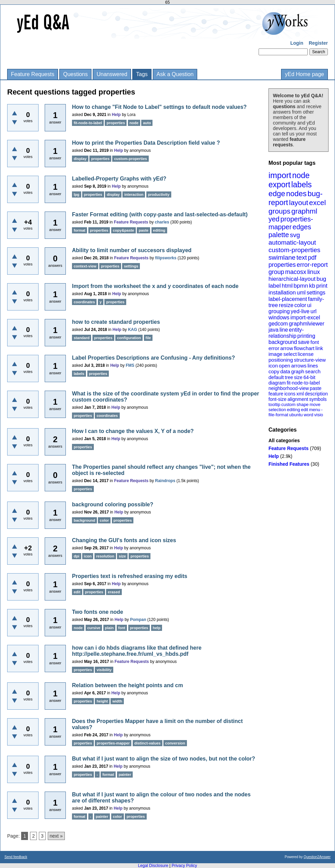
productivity (159, 194)
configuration (129, 338)
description (316, 394)
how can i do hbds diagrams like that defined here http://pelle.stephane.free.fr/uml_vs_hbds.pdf (137, 651)
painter (125, 775)
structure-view (310, 360)
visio (319, 415)
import (280, 175)
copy (274, 371)
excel (317, 202)
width (117, 701)
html (287, 286)
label (275, 286)
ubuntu (296, 415)
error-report (312, 265)
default (276, 377)
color (300, 305)
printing (306, 336)
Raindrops (165, 481)
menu (315, 410)
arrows (299, 366)
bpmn (301, 286)
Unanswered (112, 74)
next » (56, 836)
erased (114, 592)
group (276, 272)
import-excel (305, 317)
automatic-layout (292, 242)
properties (282, 265)
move (315, 404)
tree (289, 377)
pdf (312, 258)
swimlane (282, 257)
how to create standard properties (116, 322)
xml (300, 394)
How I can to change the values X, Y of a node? (133, 431)
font (315, 342)
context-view (85, 266)
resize (286, 305)
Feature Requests (33, 74)
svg (295, 235)
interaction (134, 194)
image (275, 354)
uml (301, 293)
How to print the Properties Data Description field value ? (146, 143)
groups (279, 211)
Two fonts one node (98, 612)
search (313, 371)
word (308, 415)
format (79, 230)
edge (277, 194)
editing (293, 410)
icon (273, 366)
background (283, 342)
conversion (175, 743)
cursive (94, 628)
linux (314, 272)
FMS (130, 365)
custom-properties (294, 250)
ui (309, 305)
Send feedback (16, 857)
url (314, 311)
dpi (77, 556)
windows (279, 317)
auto (147, 123)
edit (304, 410)
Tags (142, 74)
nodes (296, 194)
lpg (77, 194)
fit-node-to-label (303, 383)
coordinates (84, 302)
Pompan (138, 620)
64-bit (309, 377)
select (290, 354)
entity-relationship (286, 333)
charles (162, 222)
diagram (277, 383)
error (274, 348)
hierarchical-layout (292, 279)
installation (282, 293)
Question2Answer (317, 857)
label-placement (288, 299)
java (273, 330)
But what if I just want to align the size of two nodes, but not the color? (164, 759)
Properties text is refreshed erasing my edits (130, 576)
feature (276, 394)
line (284, 330)
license (306, 354)
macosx (296, 272)
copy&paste (123, 230)
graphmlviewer (307, 324)
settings (316, 293)
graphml (304, 211)
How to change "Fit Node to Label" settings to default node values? (159, 107)
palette (279, 235)
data (285, 371)
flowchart (304, 348)
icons (290, 394)
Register (318, 43)
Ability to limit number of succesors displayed (132, 250)
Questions (75, 74)
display (80, 159)
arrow (287, 348)
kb (312, 286)
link (319, 348)
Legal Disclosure (153, 866)
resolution (105, 556)
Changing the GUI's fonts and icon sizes (124, 540)
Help (274, 456)
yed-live (300, 311)
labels (302, 185)
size (298, 377)
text (302, 257)
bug (321, 279)
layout (298, 202)
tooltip (274, 404)
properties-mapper (291, 223)
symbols (318, 399)
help (157, 628)
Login (297, 43)
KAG (133, 330)
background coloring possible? (113, 504)
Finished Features (289, 464)
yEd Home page (304, 74)
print (322, 286)
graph (297, 371)
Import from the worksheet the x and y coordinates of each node (155, 286)
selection (277, 410)
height (102, 701)
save (304, 342)
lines (313, 366)
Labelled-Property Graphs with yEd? (119, 179)
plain (110, 628)
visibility (104, 670)
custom (288, 404)
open (284, 366)
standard (82, 338)
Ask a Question (175, 74)
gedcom (278, 324)
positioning (281, 360)
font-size (278, 399)
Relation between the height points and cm (127, 685)
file (148, 338)
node (301, 175)
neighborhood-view (289, 388)
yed (274, 219)
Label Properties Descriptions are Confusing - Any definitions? (154, 358)
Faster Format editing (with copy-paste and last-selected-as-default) (160, 214)
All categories (284, 440)
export (279, 185)
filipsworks (166, 258)
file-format (278, 415)
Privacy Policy (184, 866)
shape (302, 404)
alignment (298, 399)
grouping (279, 311)
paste (316, 388)
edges (302, 227)
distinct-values (148, 743)
